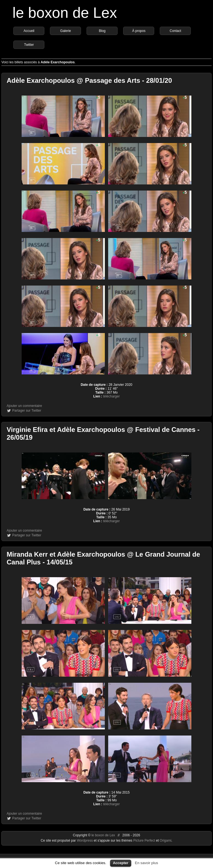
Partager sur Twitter (27, 411)
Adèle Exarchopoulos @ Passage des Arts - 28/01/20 (89, 80)
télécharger (111, 396)
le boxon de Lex (65, 13)
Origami (166, 841)
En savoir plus (146, 863)
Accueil (29, 31)
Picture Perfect (144, 841)
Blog (102, 31)
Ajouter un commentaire (24, 406)
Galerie (66, 31)
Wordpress (85, 841)
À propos (139, 31)
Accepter (121, 863)
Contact (175, 31)
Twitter (29, 45)
